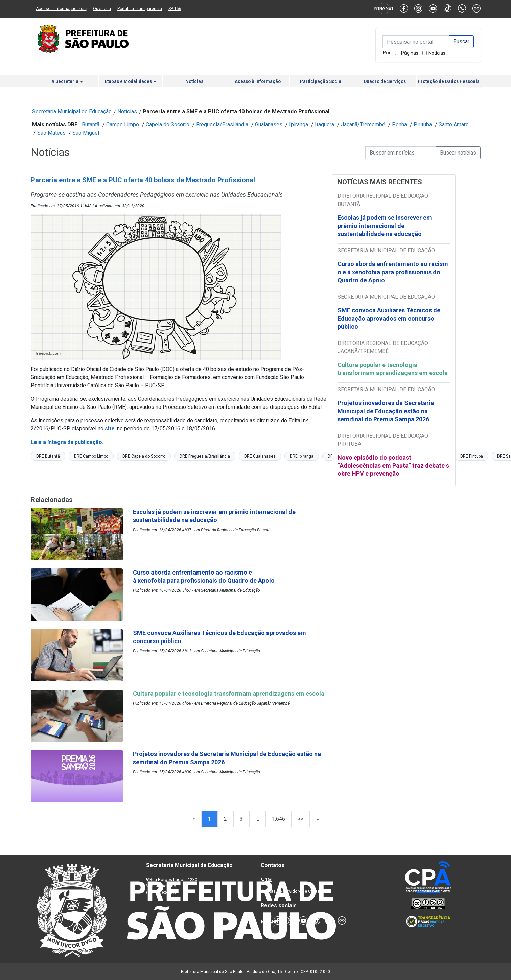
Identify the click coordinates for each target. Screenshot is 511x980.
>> (301, 819)
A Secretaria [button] (67, 81)
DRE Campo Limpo (91, 456)
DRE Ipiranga (302, 456)
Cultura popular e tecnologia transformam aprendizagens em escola (393, 369)
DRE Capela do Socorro (144, 456)
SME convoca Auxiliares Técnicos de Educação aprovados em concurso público (389, 318)
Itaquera (324, 125)
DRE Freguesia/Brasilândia (205, 456)
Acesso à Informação (258, 81)
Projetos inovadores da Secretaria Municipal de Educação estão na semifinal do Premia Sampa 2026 (386, 411)
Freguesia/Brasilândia (222, 125)
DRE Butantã (48, 456)
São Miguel (86, 133)
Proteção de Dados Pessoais (448, 81)
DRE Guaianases (260, 456)
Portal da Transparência (140, 9)
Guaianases (269, 125)
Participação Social (321, 81)
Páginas (410, 53)
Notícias (437, 53)
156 (269, 879)
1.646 (278, 819)
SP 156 (175, 9)
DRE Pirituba (472, 456)
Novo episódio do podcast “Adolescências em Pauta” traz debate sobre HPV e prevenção (393, 465)
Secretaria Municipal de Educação (72, 111)
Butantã (91, 125)
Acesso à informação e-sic (61, 9)
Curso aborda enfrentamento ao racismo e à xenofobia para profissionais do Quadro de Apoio (393, 272)
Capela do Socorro (168, 125)
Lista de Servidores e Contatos (296, 891)
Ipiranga (299, 125)
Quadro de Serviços (385, 81)
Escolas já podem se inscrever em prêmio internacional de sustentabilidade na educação (385, 226)
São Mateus (51, 133)
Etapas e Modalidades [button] (131, 81)
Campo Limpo (123, 125)
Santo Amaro (454, 125)
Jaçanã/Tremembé (363, 125)
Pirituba (423, 125)
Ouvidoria (102, 9)
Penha (399, 125)
